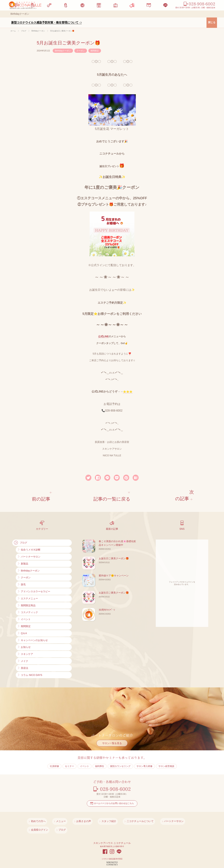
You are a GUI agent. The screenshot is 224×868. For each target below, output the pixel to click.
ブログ (192, 814)
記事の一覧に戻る (114, 494)
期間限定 (95, 51)
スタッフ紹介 (94, 814)
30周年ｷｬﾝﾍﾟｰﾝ (107, 604)
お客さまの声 (74, 814)
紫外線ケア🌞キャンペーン (114, 570)
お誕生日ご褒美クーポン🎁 (114, 553)
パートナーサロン (150, 814)
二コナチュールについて (121, 814)
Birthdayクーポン (63, 51)
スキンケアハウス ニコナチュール (112, 826)
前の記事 (41, 494)
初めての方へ (37, 814)
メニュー (56, 814)
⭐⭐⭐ (128, 392)
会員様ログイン (174, 814)
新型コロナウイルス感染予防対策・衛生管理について (45, 22)
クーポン (81, 51)
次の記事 (183, 494)
